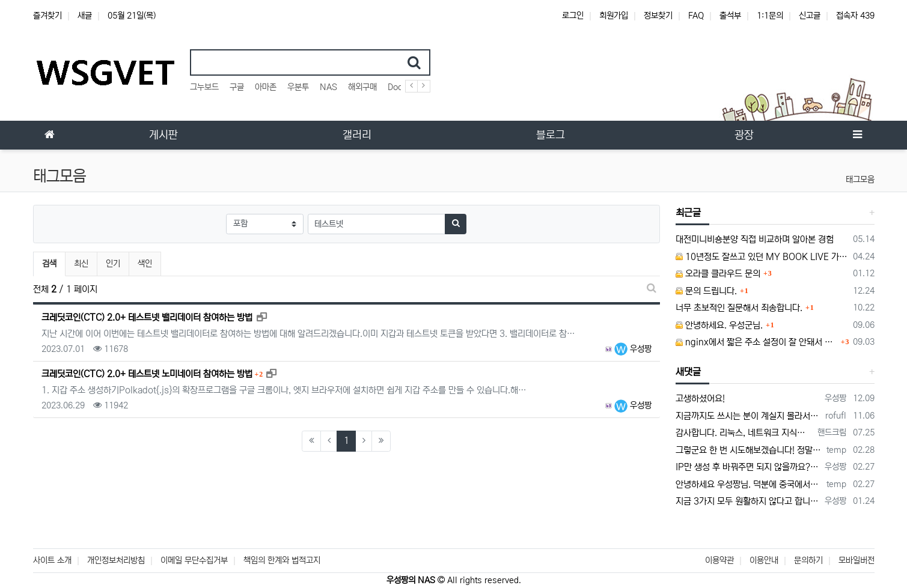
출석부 (730, 16)
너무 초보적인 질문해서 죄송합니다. (739, 308)
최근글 (688, 213)
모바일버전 (857, 560)
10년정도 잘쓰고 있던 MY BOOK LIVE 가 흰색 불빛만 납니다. (762, 257)
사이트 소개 (52, 560)
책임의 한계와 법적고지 (282, 560)
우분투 (298, 87)
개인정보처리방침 (116, 560)
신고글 (810, 16)
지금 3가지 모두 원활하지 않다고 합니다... (748, 501)
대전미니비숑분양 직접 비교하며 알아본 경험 (755, 239)
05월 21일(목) (132, 16)
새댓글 (688, 372)
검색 (49, 264)
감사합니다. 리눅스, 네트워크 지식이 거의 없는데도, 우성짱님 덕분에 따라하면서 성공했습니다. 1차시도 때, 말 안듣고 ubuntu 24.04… (744, 433)
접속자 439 (855, 16)
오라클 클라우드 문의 (718, 274)
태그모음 (860, 180)
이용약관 (719, 560)
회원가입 (614, 16)
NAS (328, 87)
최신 (81, 264)
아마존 (266, 87)
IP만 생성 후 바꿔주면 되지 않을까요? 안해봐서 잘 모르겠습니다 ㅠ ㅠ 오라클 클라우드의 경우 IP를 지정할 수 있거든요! (748, 467)
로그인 (573, 16)
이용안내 (764, 560)
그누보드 (204, 87)
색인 (145, 264)
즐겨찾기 (47, 16)
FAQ (696, 16)
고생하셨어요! (700, 399)
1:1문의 (770, 16)
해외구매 (362, 87)
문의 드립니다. (706, 291)
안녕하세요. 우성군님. (719, 325)
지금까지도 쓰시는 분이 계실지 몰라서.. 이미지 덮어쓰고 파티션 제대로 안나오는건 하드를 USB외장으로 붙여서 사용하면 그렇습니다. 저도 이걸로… (748, 416)
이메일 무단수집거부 (194, 560)
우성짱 (633, 349)
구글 (237, 87)
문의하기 (808, 560)
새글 (85, 16)
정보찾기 (658, 16)
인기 (113, 264)
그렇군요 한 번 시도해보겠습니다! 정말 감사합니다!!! (749, 450)
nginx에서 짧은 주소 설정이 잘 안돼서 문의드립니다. (757, 342)
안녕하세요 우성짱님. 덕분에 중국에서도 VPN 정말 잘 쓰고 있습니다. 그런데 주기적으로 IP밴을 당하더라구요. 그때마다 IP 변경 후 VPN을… (749, 484)
